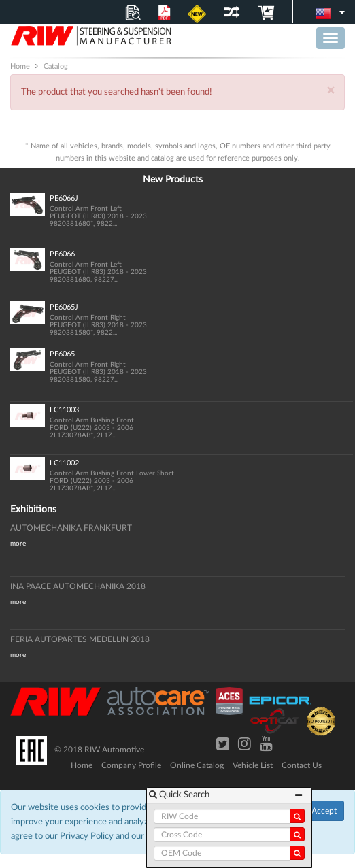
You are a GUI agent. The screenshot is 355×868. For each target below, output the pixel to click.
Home (82, 765)
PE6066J (64, 198)
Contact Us (302, 765)
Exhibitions (33, 510)
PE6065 (62, 354)
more (18, 544)
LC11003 (64, 410)
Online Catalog (197, 765)
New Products (173, 180)
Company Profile (131, 765)
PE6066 (62, 254)
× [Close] (331, 91)
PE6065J (64, 307)
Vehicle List (253, 765)
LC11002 (64, 463)
